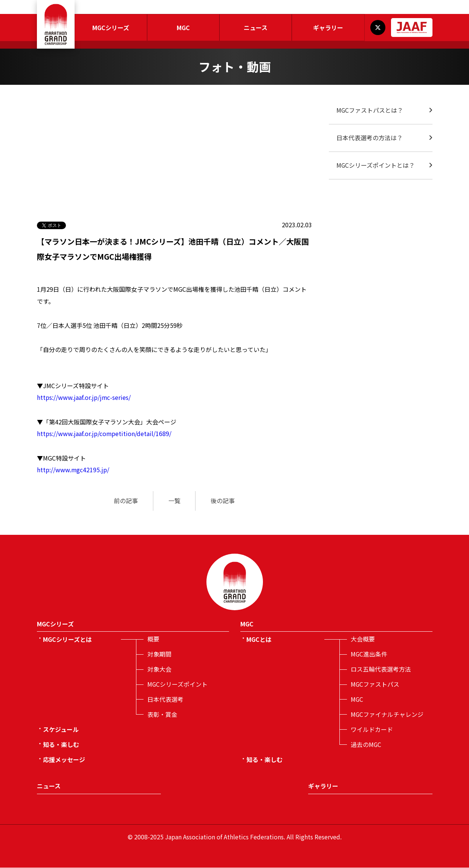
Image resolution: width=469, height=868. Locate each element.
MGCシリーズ (111, 28)
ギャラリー (328, 28)
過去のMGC (366, 745)
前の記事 (126, 501)
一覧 (174, 501)
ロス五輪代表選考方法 (381, 670)
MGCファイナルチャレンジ (387, 715)
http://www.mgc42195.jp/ (73, 470)
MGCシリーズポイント (178, 685)
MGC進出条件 (369, 655)
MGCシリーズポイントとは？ (376, 165)
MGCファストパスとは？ (370, 110)
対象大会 (159, 670)
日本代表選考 (165, 700)
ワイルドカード (372, 730)
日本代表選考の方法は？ (370, 138)
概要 (153, 640)
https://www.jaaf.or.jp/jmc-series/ (84, 398)
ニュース (256, 28)
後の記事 (223, 501)
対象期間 (159, 655)
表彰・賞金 (162, 715)
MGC (183, 28)
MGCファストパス (375, 685)
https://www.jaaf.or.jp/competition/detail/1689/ (104, 434)
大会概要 (363, 640)
